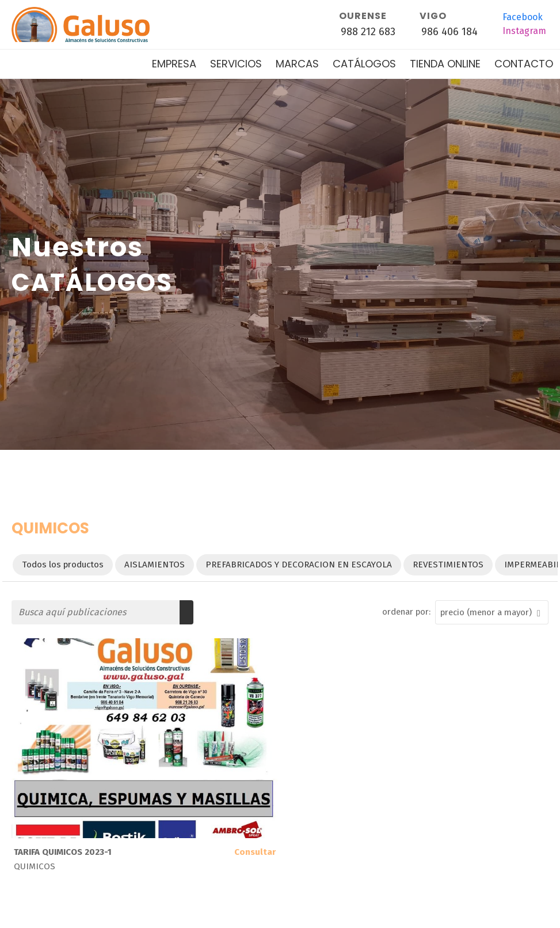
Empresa (174, 64)
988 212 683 (368, 32)
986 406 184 (449, 32)
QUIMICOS (35, 866)
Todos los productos (63, 565)
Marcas (297, 64)
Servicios (236, 64)
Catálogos (364, 64)
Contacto (524, 64)
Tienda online (445, 64)
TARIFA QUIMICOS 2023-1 (63, 852)
